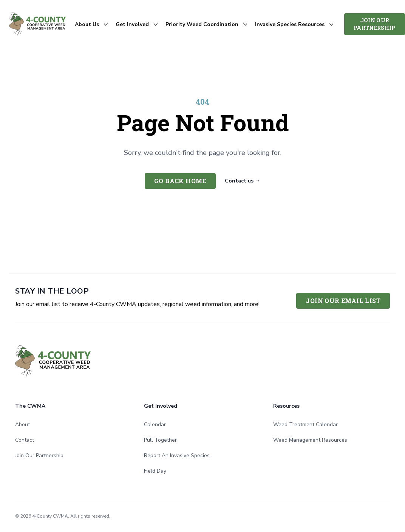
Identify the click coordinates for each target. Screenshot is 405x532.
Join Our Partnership (375, 24)
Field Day (155, 471)
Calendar (155, 425)
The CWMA (30, 406)
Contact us (243, 181)
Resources (286, 406)
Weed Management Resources (310, 440)
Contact (25, 440)
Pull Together (160, 440)
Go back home (180, 181)
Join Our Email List (343, 301)
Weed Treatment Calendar (305, 425)
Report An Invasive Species (177, 455)
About (22, 425)
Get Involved (161, 406)
